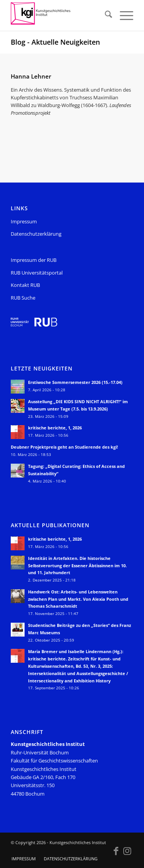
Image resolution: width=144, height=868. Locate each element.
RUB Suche (23, 298)
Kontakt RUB (25, 285)
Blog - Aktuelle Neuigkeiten (55, 42)
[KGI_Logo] (60, 15)
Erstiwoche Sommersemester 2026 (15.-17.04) (75, 382)
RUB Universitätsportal (37, 273)
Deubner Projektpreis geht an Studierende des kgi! (64, 447)
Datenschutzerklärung (36, 234)
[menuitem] (105, 15)
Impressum (24, 221)
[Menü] (123, 15)
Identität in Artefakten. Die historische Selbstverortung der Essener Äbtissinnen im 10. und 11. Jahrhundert (77, 566)
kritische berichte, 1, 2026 (55, 428)
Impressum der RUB (34, 260)
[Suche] (105, 15)
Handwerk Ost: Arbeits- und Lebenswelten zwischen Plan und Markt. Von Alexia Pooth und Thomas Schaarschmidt (78, 599)
